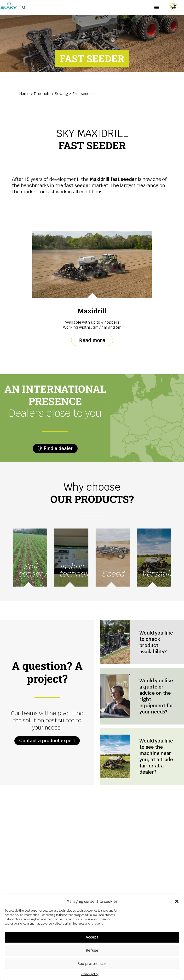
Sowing (61, 94)
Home (24, 94)
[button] (177, 901)
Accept (92, 937)
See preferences (92, 964)
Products (42, 94)
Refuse (92, 950)
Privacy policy (90, 974)
